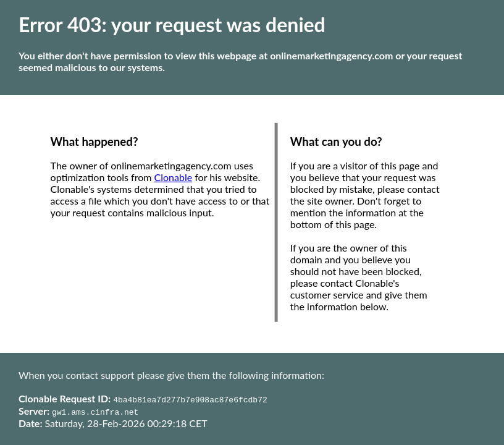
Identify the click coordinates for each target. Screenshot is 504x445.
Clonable (174, 177)
